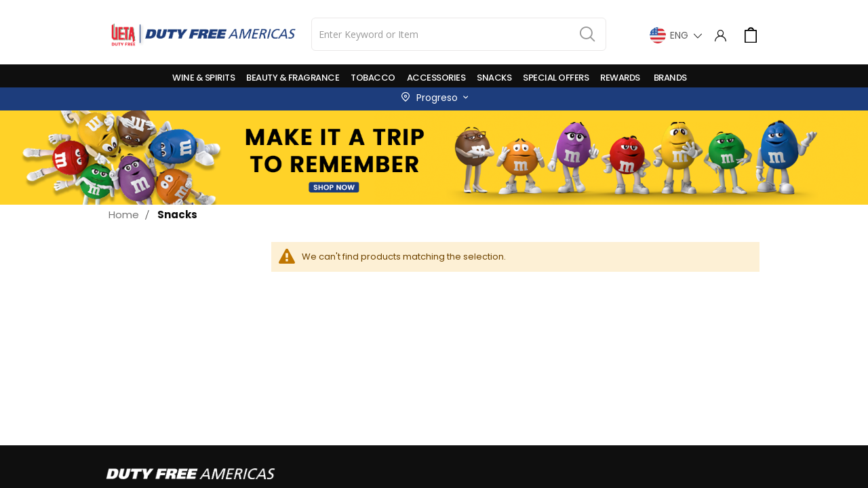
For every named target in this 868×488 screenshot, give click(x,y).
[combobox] (459, 34)
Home (124, 215)
